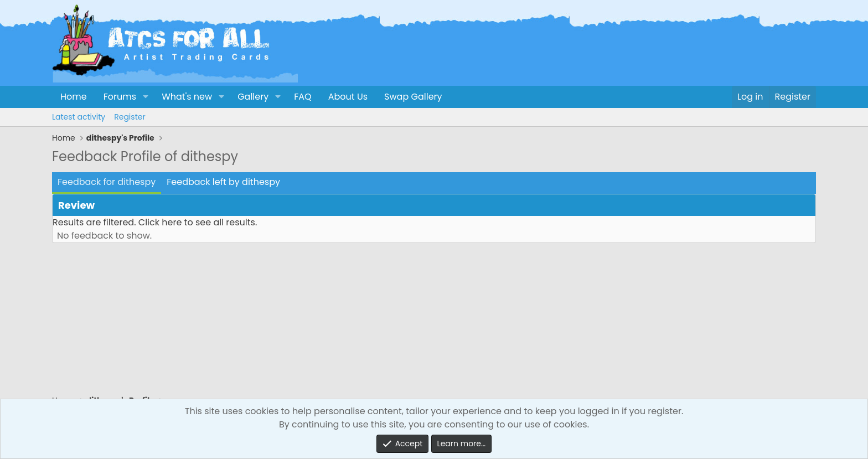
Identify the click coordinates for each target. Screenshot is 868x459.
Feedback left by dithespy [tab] (223, 182)
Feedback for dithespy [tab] (107, 182)
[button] (145, 97)
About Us (348, 97)
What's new (187, 97)
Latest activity (79, 117)
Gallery (253, 97)
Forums (120, 97)
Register (130, 117)
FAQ (303, 97)
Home (74, 97)
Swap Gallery (413, 97)
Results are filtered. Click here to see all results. (155, 222)
